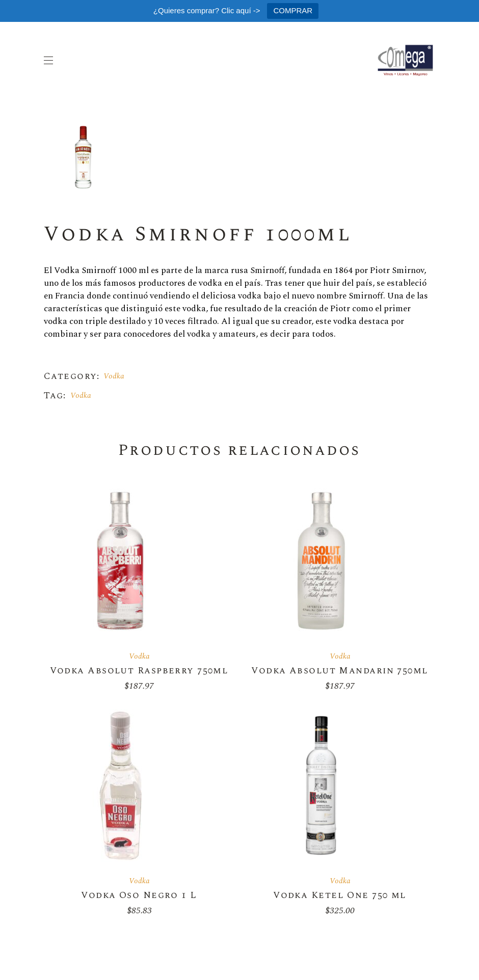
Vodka (114, 376)
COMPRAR (293, 10)
